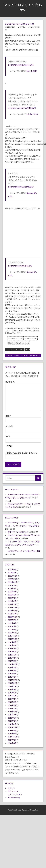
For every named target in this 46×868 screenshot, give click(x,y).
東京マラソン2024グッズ (18, 532)
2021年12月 (13, 607)
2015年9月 (12, 731)
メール (9, 426)
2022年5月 (12, 595)
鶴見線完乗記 (34, 356)
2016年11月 (13, 712)
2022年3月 (12, 598)
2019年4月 (12, 658)
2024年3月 (12, 570)
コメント (10, 382)
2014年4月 (12, 743)
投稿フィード (13, 791)
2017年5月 (12, 696)
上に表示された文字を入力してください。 (22, 453)
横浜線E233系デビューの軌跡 (17, 356)
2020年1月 (12, 633)
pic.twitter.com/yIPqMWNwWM (22, 108)
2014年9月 (12, 740)
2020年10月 (13, 617)
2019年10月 (13, 639)
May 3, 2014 (32, 71)
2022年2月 (12, 601)
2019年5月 (12, 655)
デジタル (23, 27)
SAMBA (28, 349)
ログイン (11, 788)
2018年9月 (12, 667)
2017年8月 (12, 689)
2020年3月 (12, 626)
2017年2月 (12, 705)
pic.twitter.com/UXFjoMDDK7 (21, 187)
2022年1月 (12, 604)
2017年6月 (12, 693)
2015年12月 (13, 727)
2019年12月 (13, 636)
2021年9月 (12, 614)
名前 (8, 416)
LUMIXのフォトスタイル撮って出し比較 (24, 551)
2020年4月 (12, 623)
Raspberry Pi (20, 349)
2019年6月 (12, 652)
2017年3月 (12, 702)
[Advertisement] (20, 233)
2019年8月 (12, 645)
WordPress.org (14, 798)
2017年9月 (12, 686)
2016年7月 (12, 715)
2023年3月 (12, 592)
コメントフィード (15, 794)
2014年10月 (13, 737)
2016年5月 (12, 721)
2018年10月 (13, 664)
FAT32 (8, 349)
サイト (8, 436)
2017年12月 (13, 680)
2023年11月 (13, 579)
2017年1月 (12, 708)
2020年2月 (12, 630)
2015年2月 (12, 734)
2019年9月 (12, 642)
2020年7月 (12, 620)
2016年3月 (12, 724)
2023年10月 (13, 582)
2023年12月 (13, 576)
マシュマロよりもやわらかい (23, 7)
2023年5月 (12, 589)
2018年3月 (12, 674)
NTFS (13, 349)
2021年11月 (13, 611)
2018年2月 (12, 677)
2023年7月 (12, 585)
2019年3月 (12, 661)
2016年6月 (12, 718)
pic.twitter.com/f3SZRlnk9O (20, 266)
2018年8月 (12, 670)
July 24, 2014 (32, 114)
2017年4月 (12, 699)
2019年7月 (12, 648)
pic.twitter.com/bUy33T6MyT (21, 65)
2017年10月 (13, 683)
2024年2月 (12, 573)
